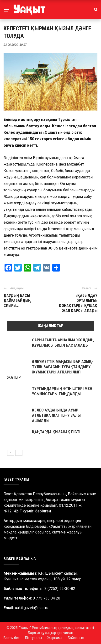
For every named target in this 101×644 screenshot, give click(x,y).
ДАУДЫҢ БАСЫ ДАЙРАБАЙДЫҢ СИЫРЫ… (17, 301)
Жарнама (55, 638)
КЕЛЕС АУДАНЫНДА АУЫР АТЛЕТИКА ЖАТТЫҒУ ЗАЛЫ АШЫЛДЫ (56, 415)
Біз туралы (33, 638)
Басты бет (12, 638)
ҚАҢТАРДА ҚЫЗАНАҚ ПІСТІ (56, 432)
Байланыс (76, 638)
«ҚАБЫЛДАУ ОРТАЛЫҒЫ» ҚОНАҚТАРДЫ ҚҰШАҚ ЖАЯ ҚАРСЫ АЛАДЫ (78, 303)
